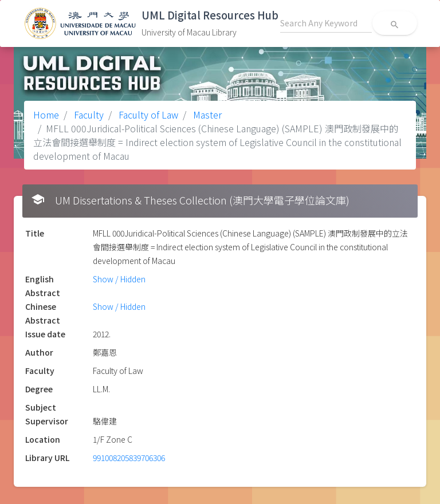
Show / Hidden (119, 279)
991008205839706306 (129, 458)
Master (206, 115)
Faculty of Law (147, 115)
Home (46, 115)
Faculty (88, 115)
